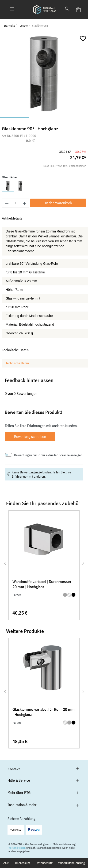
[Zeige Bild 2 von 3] (44, 118)
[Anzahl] (16, 203)
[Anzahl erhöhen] (25, 203)
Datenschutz (44, 863)
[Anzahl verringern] (7, 203)
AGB (6, 863)
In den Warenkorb (58, 203)
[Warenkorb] (79, 10)
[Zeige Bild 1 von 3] (15, 118)
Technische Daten (17, 363)
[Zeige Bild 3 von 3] (73, 118)
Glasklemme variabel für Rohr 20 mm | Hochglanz (44, 712)
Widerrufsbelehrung (72, 863)
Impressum (22, 863)
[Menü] (12, 10)
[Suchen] (67, 10)
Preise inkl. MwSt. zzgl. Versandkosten (64, 166)
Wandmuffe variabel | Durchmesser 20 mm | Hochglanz (42, 584)
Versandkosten (17, 848)
